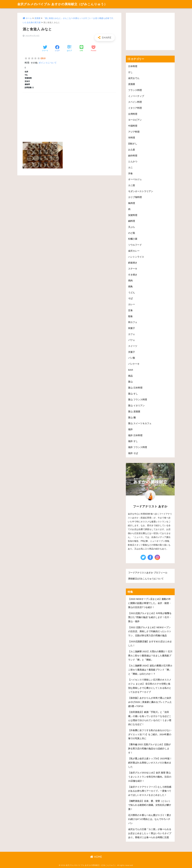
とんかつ (133, 162)
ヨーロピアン (135, 120)
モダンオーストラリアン (141, 191)
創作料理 (133, 156)
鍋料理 (132, 221)
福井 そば (133, 453)
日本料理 (133, 66)
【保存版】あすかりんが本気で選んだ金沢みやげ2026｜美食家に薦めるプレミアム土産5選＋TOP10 (150, 702)
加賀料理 (133, 215)
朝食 (130, 316)
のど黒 (132, 233)
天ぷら (132, 227)
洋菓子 (132, 352)
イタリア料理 (135, 108)
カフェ (132, 334)
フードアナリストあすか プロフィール (148, 573)
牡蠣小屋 (133, 239)
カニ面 (132, 185)
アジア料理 (134, 132)
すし (130, 72)
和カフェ (133, 322)
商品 (130, 376)
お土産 (132, 150)
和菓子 (132, 328)
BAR (131, 370)
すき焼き (133, 275)
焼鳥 (130, 287)
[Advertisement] (69, 114)
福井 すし (133, 441)
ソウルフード (135, 245)
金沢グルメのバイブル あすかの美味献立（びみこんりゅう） (62, 4)
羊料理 (132, 138)
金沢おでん (134, 78)
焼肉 (130, 281)
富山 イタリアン (136, 406)
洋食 (130, 174)
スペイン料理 (135, 102)
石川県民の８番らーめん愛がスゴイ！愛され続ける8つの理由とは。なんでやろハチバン (150, 819)
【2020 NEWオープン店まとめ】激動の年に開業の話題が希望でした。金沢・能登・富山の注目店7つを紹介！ (150, 603)
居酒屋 (37, 18)
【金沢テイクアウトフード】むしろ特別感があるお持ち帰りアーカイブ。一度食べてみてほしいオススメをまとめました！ (150, 791)
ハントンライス (136, 257)
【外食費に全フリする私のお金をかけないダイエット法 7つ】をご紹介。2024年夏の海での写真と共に (150, 734)
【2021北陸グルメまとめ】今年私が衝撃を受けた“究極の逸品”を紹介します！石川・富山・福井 (150, 617)
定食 (130, 310)
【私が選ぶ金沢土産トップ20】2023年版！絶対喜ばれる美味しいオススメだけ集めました (150, 763)
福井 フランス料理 (138, 447)
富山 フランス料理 (138, 400)
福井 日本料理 (135, 435)
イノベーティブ (136, 96)
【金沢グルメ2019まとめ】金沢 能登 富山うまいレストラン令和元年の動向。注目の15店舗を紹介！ (150, 777)
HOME (96, 857)
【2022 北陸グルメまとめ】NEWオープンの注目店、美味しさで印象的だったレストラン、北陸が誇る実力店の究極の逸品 (150, 632)
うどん (132, 293)
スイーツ (133, 346)
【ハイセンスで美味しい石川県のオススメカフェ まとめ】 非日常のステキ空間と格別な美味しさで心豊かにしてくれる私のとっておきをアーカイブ (150, 686)
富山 (130, 382)
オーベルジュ (135, 179)
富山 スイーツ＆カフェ (140, 423)
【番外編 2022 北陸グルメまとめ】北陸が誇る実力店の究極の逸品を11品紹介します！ (149, 749)
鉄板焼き (133, 263)
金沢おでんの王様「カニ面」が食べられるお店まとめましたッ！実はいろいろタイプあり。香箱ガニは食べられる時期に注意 (150, 833)
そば (130, 298)
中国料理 (133, 126)
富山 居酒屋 (134, 412)
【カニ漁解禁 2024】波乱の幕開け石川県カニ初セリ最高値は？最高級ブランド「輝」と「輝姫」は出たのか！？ (150, 670)
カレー (132, 304)
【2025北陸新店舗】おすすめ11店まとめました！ (150, 644)
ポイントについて (48, 63)
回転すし (133, 144)
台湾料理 (133, 114)
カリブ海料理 (135, 197)
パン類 (132, 358)
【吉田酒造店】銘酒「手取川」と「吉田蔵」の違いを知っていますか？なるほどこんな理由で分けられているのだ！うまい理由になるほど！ (150, 718)
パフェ (132, 340)
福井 (130, 429)
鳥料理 (132, 203)
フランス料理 (135, 90)
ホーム (29, 18)
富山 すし (133, 394)
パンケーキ (134, 364)
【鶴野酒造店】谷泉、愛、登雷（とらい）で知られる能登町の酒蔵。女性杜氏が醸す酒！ (150, 805)
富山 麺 (132, 418)
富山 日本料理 (135, 388)
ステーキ (133, 269)
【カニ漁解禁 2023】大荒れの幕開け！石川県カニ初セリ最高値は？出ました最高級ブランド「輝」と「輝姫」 (150, 656)
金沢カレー (134, 251)
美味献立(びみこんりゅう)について (146, 579)
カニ (130, 168)
